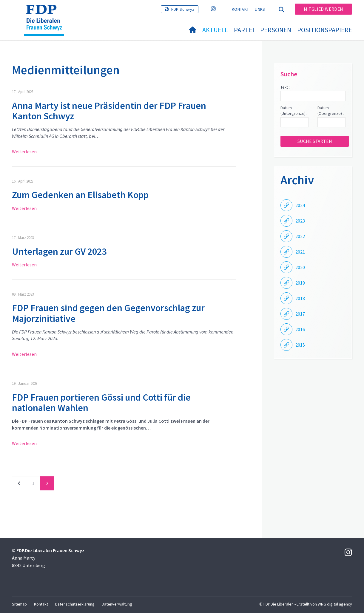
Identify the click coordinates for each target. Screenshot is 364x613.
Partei (244, 30)
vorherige (19, 484)
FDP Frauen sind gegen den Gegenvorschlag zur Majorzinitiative (108, 313)
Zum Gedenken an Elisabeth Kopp (80, 195)
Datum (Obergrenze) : (331, 111)
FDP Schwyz (183, 9)
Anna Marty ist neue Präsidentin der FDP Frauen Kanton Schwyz (109, 111)
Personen (276, 30)
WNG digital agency (335, 604)
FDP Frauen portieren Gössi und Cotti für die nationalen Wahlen (101, 403)
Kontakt (240, 9)
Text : (285, 87)
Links (260, 9)
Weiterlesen (24, 152)
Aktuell (215, 30)
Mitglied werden (323, 9)
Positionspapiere (325, 30)
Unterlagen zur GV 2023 (59, 251)
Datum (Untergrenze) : (294, 111)
